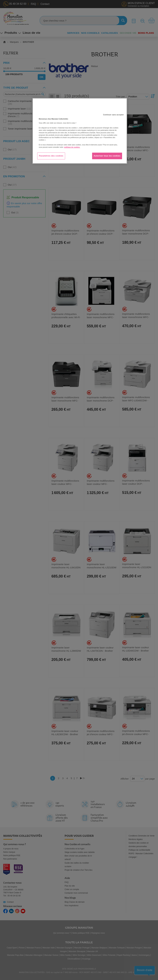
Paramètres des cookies (51, 156)
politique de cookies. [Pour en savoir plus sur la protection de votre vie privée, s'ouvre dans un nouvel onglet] (72, 147)
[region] (80, 131)
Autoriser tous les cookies (107, 156)
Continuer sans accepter (113, 115)
